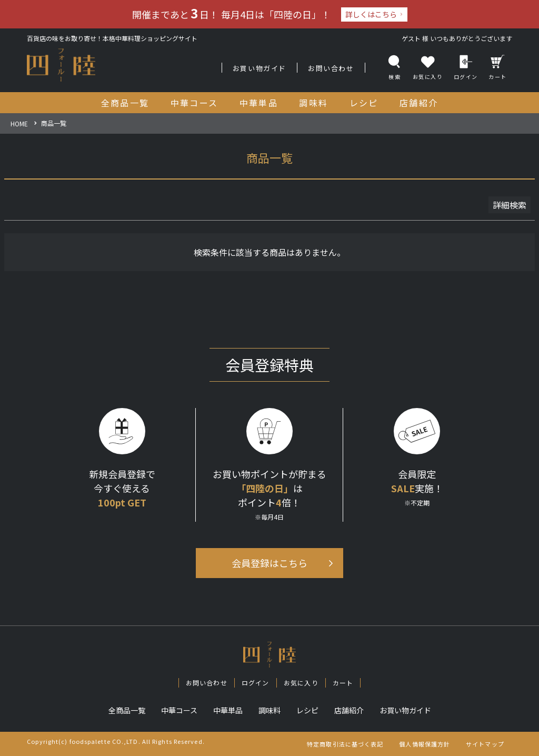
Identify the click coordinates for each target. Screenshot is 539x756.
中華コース (179, 710)
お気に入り (301, 683)
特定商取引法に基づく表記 (345, 744)
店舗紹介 (349, 710)
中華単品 (228, 710)
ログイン (466, 67)
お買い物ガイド (259, 68)
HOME (19, 123)
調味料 (269, 710)
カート (498, 67)
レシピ (307, 710)
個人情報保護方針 (425, 744)
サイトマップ (485, 744)
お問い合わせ (331, 68)
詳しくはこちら (371, 14)
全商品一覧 (127, 710)
